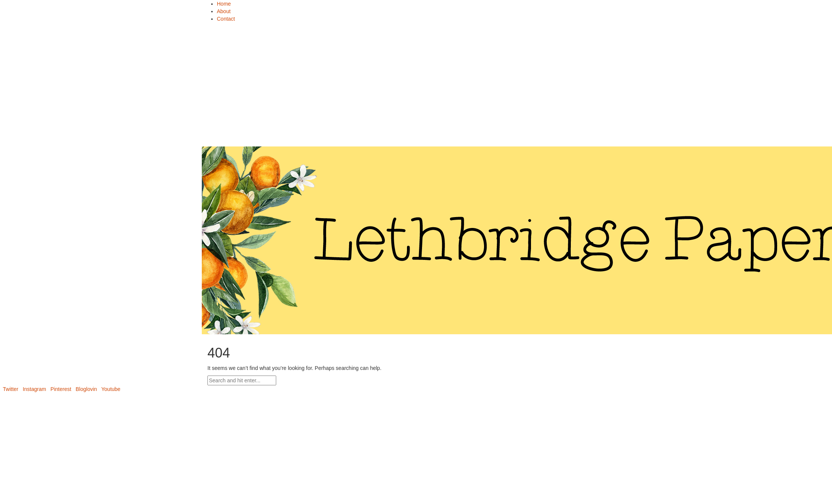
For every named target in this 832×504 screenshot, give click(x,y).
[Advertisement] (416, 86)
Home (224, 4)
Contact (226, 19)
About (224, 11)
